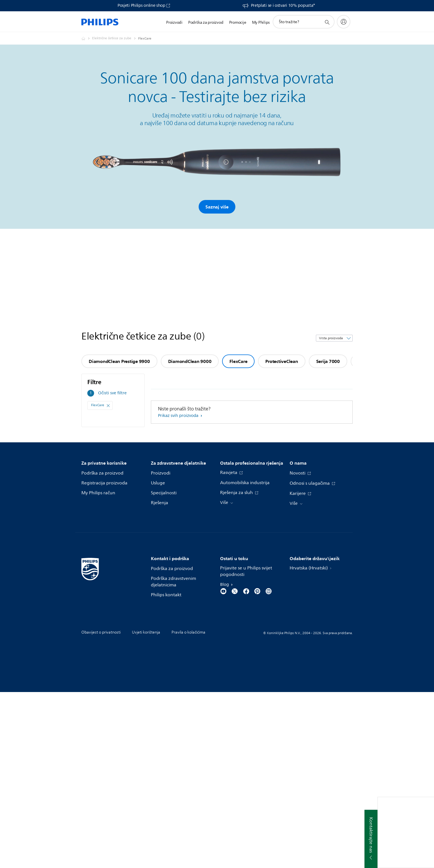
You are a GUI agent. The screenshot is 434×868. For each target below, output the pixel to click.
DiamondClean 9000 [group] (190, 361)
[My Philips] (344, 22)
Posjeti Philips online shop (141, 6)
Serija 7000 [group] (328, 361)
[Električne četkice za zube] (115, 38)
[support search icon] (327, 22)
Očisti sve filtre (112, 393)
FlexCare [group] (238, 361)
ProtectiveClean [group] (282, 361)
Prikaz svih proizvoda (179, 416)
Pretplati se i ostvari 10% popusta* (283, 6)
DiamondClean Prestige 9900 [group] (119, 361)
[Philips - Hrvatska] (87, 38)
